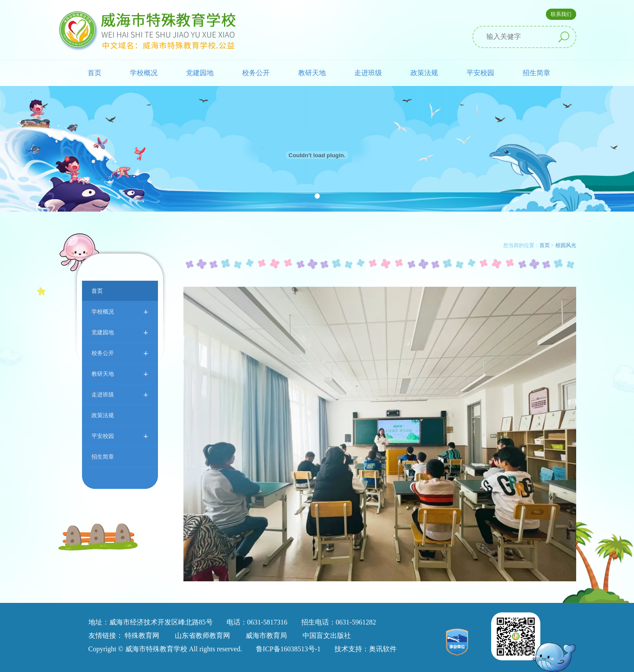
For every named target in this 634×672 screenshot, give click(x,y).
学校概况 (120, 312)
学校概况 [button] (144, 73)
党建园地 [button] (200, 73)
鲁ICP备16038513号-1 (288, 649)
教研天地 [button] (312, 73)
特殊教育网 (142, 636)
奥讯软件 (383, 649)
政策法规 (424, 73)
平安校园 (120, 436)
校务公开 (120, 353)
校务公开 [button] (256, 73)
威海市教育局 (266, 636)
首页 (95, 73)
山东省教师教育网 (202, 636)
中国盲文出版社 (327, 636)
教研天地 (120, 374)
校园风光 (566, 245)
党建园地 (120, 332)
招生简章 (536, 73)
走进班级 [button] (368, 73)
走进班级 (120, 395)
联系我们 (561, 14)
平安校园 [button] (480, 73)
